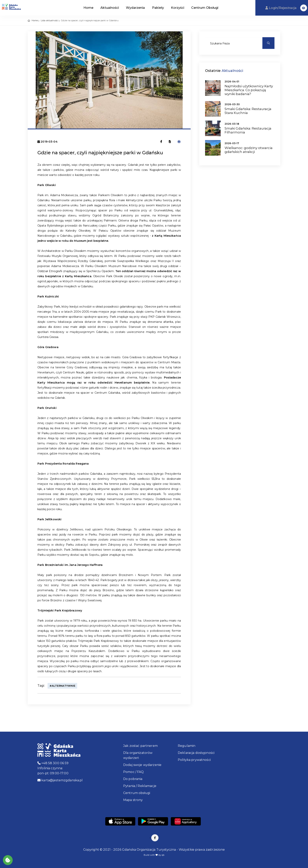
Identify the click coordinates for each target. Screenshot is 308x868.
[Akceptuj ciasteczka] (8, 860)
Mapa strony (133, 800)
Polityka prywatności (194, 760)
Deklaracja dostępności (196, 753)
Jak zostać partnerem (140, 746)
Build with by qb (154, 855)
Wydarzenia (135, 8)
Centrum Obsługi (205, 8)
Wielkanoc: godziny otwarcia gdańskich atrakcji (249, 150)
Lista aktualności (50, 20)
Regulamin (187, 746)
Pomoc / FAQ (134, 772)
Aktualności (110, 8)
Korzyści (178, 8)
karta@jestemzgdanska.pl (60, 780)
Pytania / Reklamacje (140, 786)
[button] (304, 8)
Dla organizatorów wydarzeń (138, 755)
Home (88, 8)
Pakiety (158, 8)
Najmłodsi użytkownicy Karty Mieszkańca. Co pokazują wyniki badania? (249, 90)
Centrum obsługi (137, 793)
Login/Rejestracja (281, 8)
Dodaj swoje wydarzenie (142, 765)
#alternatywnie (62, 686)
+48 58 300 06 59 (53, 763)
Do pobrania (133, 779)
